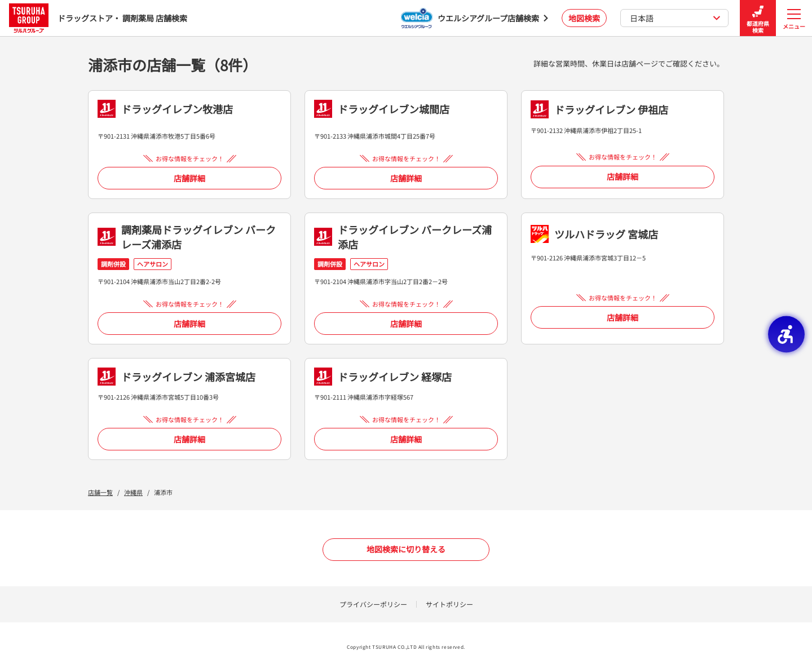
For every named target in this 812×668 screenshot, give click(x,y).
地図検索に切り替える (406, 549)
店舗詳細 (189, 178)
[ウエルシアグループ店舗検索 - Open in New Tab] (475, 18)
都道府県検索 (758, 18)
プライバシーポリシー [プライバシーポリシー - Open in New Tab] (373, 604)
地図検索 (584, 18)
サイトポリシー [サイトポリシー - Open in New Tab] (449, 604)
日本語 (675, 18)
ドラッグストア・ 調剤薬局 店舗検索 (98, 18)
